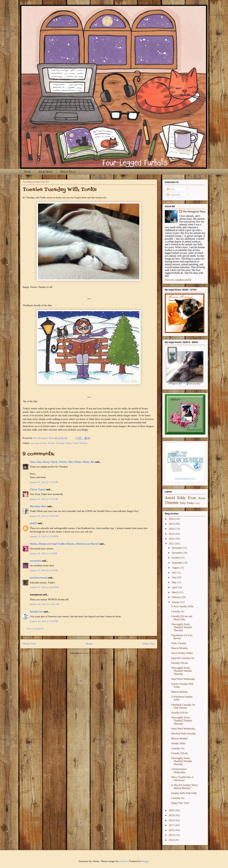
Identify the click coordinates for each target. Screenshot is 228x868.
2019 (172, 815)
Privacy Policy (68, 172)
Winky (197, 503)
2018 (172, 820)
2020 (172, 810)
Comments (174, 195)
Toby (183, 503)
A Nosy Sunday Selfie (182, 606)
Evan (192, 498)
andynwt (123, 861)
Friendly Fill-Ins (179, 663)
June (174, 577)
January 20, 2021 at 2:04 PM (44, 621)
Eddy (181, 498)
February (177, 597)
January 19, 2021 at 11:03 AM (44, 516)
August (176, 568)
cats (36, 443)
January (176, 602)
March (175, 592)
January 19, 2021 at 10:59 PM (44, 587)
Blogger (145, 861)
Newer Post (29, 644)
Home (27, 172)
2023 (172, 534)
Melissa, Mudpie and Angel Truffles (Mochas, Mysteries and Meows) (64, 544)
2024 (172, 529)
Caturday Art (178, 611)
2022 (172, 539)
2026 (172, 519)
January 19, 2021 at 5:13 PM (43, 554)
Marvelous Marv (38, 506)
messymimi (36, 561)
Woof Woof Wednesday (183, 679)
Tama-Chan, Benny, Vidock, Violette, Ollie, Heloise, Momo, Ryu (62, 462)
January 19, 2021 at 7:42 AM (44, 482)
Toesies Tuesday (56, 443)
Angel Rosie (45, 172)
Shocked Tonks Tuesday (183, 734)
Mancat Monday (179, 648)
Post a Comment (35, 629)
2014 (172, 840)
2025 (172, 524)
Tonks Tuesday (80, 443)
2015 (172, 835)
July (174, 573)
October (176, 558)
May (174, 582)
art (32, 443)
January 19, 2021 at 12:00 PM (44, 536)
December (177, 548)
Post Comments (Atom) (96, 653)
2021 (172, 544)
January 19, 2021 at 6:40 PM (44, 570)
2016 (172, 830)
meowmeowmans (39, 578)
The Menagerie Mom (194, 212)
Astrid (170, 498)
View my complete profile (178, 280)
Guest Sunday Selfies (182, 653)
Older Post (149, 644)
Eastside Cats (36, 612)
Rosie (202, 498)
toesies (43, 443)
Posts (171, 189)
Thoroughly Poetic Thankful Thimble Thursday (182, 627)
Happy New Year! (180, 803)
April (175, 587)
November (177, 553)
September (177, 563)
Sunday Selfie (178, 743)
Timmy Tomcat (38, 490)
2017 (172, 825)
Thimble (172, 503)
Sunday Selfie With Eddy (184, 793)
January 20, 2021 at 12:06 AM (44, 604)
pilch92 (33, 523)
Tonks (68, 443)
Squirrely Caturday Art (183, 658)
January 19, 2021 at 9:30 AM (44, 499)
